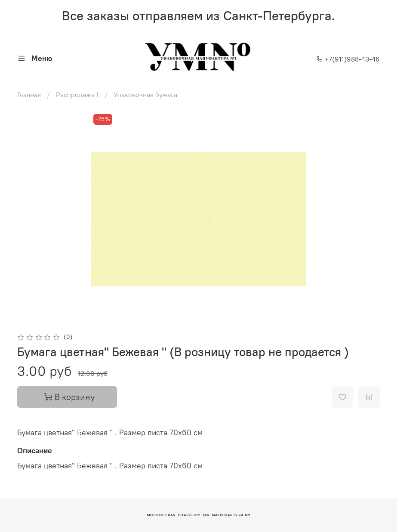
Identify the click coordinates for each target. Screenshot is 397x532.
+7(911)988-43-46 (348, 59)
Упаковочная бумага (145, 95)
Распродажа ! (77, 95)
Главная (29, 95)
